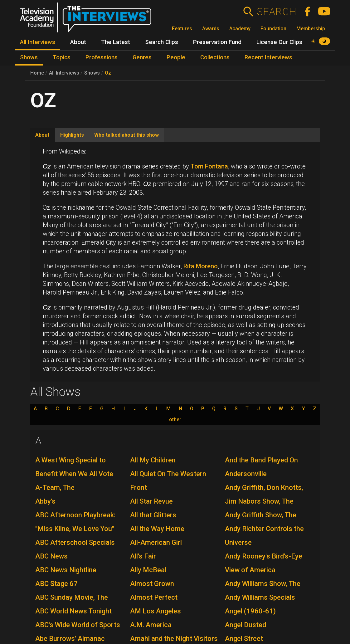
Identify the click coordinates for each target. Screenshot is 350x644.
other (175, 420)
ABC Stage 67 (56, 584)
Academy (240, 29)
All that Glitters (153, 515)
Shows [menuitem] (29, 57)
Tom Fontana (209, 166)
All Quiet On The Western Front (168, 481)
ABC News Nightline (66, 570)
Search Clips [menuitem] (162, 42)
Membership (311, 29)
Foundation (273, 29)
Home (37, 73)
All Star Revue (151, 501)
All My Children (153, 460)
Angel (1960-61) (250, 611)
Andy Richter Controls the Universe (264, 536)
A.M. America (151, 625)
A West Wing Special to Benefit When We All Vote (74, 467)
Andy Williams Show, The (263, 584)
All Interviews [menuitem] (38, 42)
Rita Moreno (201, 266)
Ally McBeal (148, 570)
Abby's (45, 501)
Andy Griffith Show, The (261, 515)
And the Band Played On (261, 460)
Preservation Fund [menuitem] (217, 42)
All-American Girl (156, 542)
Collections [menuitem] (215, 57)
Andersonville (246, 474)
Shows (92, 73)
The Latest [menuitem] (116, 42)
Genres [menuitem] (142, 57)
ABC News (51, 556)
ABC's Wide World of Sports (78, 625)
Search (277, 12)
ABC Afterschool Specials (75, 542)
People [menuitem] (176, 57)
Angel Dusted (245, 625)
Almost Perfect (154, 597)
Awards (211, 29)
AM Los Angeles (156, 611)
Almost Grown (152, 584)
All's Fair (143, 556)
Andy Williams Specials (260, 597)
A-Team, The (55, 488)
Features (182, 29)
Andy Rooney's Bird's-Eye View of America (264, 563)
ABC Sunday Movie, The (72, 597)
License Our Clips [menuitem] (279, 42)
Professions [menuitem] (102, 57)
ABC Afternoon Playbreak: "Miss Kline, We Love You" (75, 522)
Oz (108, 73)
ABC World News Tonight (73, 611)
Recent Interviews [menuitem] (268, 57)
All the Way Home (157, 529)
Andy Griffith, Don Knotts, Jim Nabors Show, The (264, 494)
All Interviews (64, 73)
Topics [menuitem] (62, 57)
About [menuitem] (78, 42)
